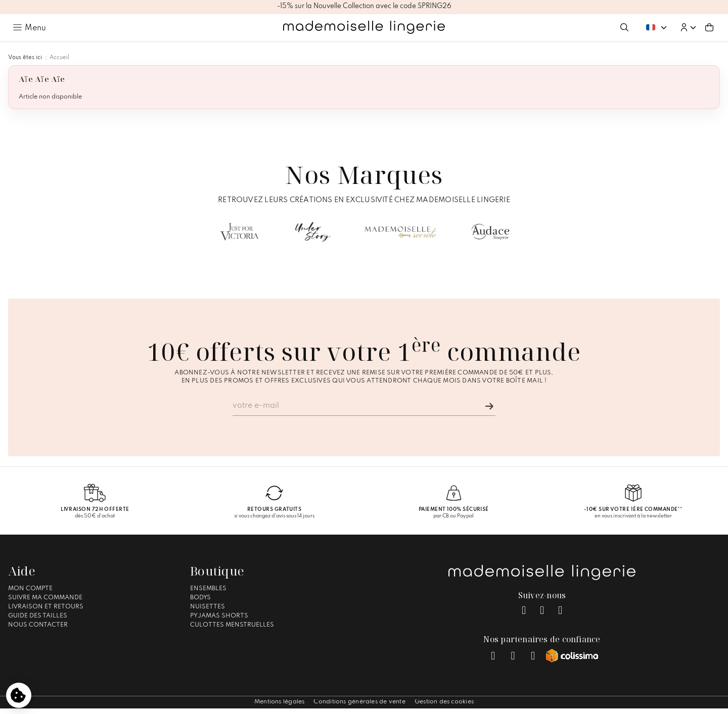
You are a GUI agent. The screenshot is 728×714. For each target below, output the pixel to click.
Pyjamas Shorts (219, 616)
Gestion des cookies (444, 702)
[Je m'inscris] (489, 406)
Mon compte (30, 589)
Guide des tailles (38, 616)
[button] (688, 27)
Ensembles (208, 589)
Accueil (59, 58)
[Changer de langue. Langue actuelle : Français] (656, 27)
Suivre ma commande (45, 598)
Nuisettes (208, 607)
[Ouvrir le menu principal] (29, 27)
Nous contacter (38, 625)
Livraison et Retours (46, 607)
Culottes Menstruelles (232, 625)
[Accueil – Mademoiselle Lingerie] (364, 27)
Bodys (200, 598)
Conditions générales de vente (359, 702)
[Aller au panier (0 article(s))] (709, 27)
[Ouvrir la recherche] (624, 27)
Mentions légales (280, 702)
